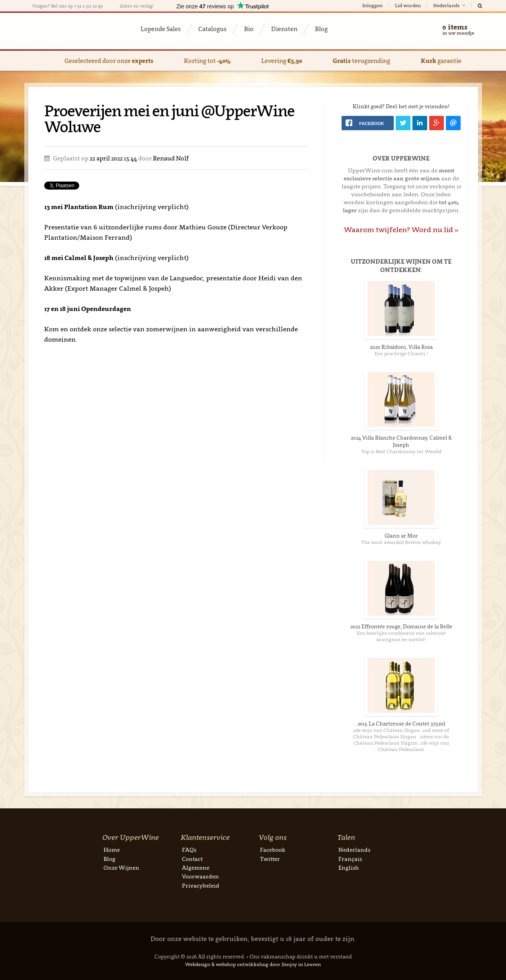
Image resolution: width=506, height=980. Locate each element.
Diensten (284, 29)
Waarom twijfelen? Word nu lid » (401, 230)
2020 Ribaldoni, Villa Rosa (401, 347)
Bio (249, 29)
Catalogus (212, 29)
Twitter (270, 859)
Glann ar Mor (401, 536)
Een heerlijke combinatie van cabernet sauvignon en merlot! (401, 636)
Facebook (273, 850)
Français (350, 859)
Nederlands (450, 5)
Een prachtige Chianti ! (401, 353)
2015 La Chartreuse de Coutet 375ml (401, 724)
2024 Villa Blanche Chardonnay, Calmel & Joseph (401, 441)
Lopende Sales (161, 29)
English (349, 868)
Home (112, 850)
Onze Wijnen (121, 868)
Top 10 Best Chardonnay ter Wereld (401, 451)
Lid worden (408, 5)
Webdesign (198, 964)
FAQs (189, 850)
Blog (321, 29)
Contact (192, 859)
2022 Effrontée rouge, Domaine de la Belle (401, 626)
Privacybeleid (201, 885)
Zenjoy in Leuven (301, 964)
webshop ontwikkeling (242, 964)
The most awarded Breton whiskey (401, 542)
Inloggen (372, 5)
